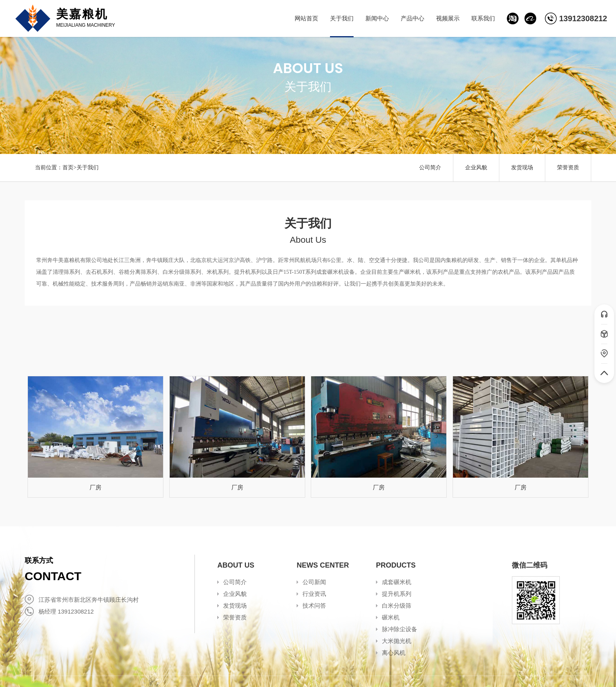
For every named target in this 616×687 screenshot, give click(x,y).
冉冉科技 (579, 672)
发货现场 (522, 168)
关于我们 (88, 168)
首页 (68, 168)
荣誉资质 (568, 168)
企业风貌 (476, 168)
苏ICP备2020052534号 (196, 672)
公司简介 (430, 168)
